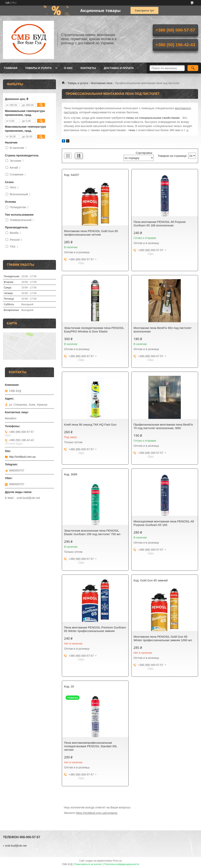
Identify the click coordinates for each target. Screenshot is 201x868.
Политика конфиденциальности (122, 864)
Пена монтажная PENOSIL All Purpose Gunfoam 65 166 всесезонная (159, 224)
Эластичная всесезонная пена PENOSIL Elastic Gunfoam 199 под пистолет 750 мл (92, 532)
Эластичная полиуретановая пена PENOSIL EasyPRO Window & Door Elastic (94, 330)
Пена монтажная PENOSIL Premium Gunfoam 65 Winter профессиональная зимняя (95, 629)
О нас (68, 68)
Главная (11, 68)
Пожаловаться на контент (88, 864)
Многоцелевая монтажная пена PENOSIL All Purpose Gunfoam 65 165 (164, 523)
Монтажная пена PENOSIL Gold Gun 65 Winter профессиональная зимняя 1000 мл (163, 638)
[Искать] (193, 68)
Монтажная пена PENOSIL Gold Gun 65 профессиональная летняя (91, 233)
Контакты (88, 68)
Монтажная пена (102, 83)
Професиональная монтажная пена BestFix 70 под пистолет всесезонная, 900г (163, 426)
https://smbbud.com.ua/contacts (97, 813)
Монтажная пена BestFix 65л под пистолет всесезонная (163, 330)
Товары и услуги (38, 68)
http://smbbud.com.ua (22, 457)
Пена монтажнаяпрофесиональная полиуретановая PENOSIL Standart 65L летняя (91, 746)
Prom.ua (117, 861)
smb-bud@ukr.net (16, 846)
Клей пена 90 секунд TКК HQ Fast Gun (90, 424)
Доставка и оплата (119, 68)
